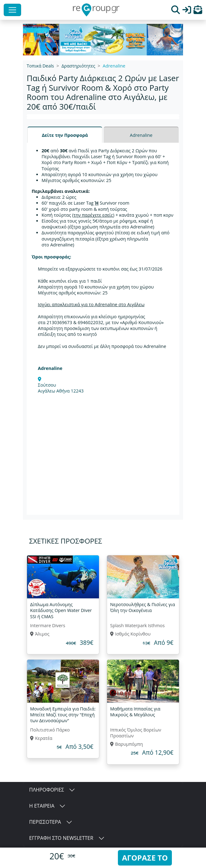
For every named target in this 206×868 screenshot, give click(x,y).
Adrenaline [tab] (141, 135)
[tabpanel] (103, 329)
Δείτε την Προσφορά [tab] (65, 135)
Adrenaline (114, 66)
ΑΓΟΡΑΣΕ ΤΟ (145, 858)
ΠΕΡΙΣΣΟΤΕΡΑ (45, 822)
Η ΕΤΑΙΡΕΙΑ (42, 806)
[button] (198, 11)
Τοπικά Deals (40, 66)
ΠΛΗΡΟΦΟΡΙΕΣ (47, 790)
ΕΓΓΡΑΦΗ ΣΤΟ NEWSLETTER (61, 838)
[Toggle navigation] (12, 10)
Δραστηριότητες (78, 66)
